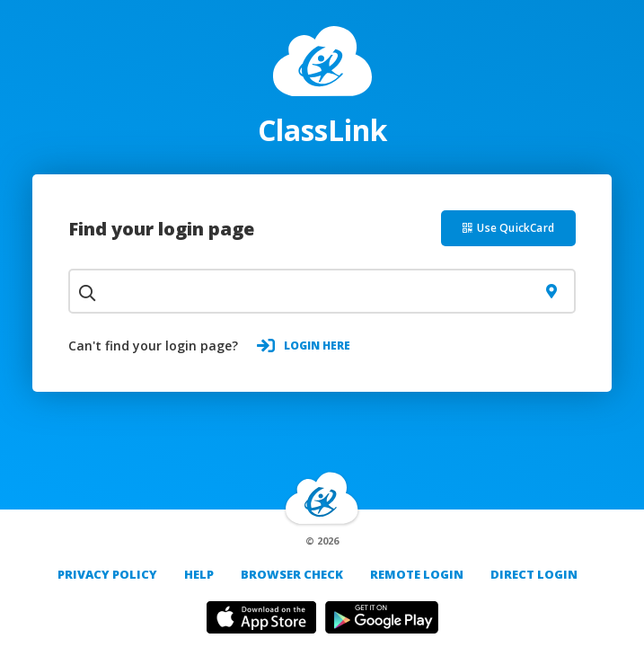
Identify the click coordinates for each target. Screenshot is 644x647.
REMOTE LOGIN (417, 574)
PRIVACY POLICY (107, 574)
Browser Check (292, 574)
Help (199, 574)
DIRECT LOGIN (534, 574)
